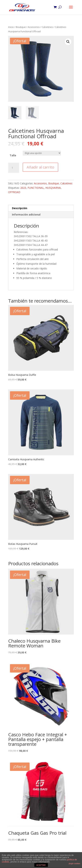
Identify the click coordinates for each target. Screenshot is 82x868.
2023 (23, 188)
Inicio (11, 27)
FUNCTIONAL (36, 188)
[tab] (41, 208)
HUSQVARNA (53, 188)
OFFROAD (14, 192)
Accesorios (34, 27)
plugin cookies (74, 864)
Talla (13, 155)
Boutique (21, 27)
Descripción (20, 208)
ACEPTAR (41, 865)
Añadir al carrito (40, 167)
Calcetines (47, 27)
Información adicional (26, 214)
